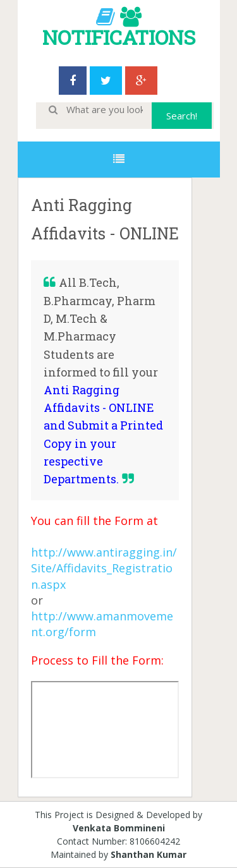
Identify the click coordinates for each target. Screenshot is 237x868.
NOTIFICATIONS (119, 37)
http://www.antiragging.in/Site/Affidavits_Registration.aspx (104, 568)
